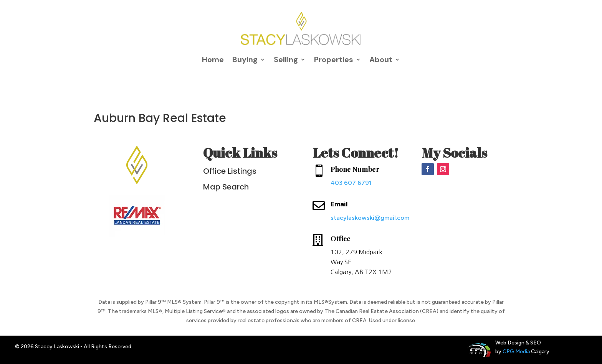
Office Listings (230, 171)
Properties (334, 59)
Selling (286, 59)
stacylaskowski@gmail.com (370, 218)
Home (213, 59)
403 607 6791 (351, 183)
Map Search (226, 187)
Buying (245, 59)
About (381, 59)
